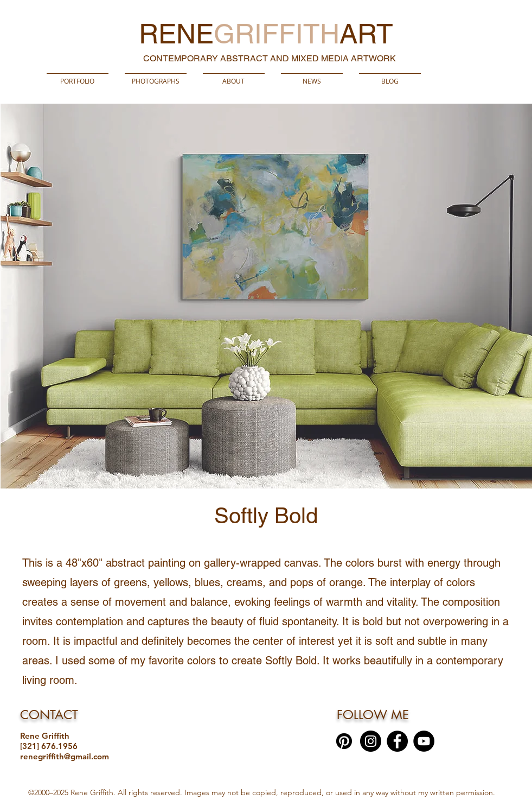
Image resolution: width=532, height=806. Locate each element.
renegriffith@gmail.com (65, 756)
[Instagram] (371, 741)
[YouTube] (424, 741)
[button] (156, 76)
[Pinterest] (344, 741)
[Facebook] (397, 741)
